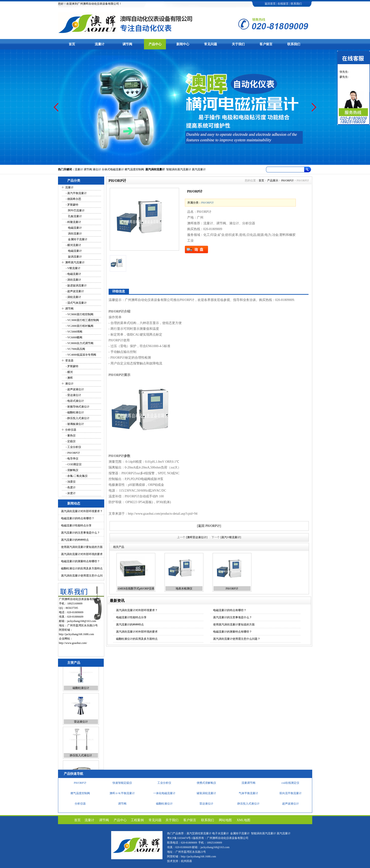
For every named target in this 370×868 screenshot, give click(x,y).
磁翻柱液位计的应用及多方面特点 (82, 568)
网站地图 (225, 820)
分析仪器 (71, 430)
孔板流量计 (73, 216)
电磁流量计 (73, 228)
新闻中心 (183, 44)
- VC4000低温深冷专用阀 (81, 355)
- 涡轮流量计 (73, 297)
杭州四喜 (187, 861)
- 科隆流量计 (73, 222)
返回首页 (270, 4)
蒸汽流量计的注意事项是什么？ (80, 533)
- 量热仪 (70, 436)
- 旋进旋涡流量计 (76, 285)
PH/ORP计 (287, 180)
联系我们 (296, 4)
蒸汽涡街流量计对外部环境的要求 (82, 554)
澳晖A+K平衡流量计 (122, 795)
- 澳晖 (69, 378)
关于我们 (238, 44)
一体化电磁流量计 (164, 795)
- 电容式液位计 (75, 401)
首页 (72, 44)
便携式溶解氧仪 (206, 785)
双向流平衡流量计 (290, 795)
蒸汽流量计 (199, 169)
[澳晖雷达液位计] (197, 537)
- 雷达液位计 (73, 395)
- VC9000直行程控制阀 (79, 314)
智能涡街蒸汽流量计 (179, 169)
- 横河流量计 (73, 245)
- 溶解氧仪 (72, 470)
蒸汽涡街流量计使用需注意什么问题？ (237, 639)
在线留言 (283, 4)
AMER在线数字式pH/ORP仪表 (136, 589)
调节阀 (127, 44)
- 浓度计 (70, 493)
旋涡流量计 (73, 257)
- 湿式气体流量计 (76, 303)
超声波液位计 (290, 806)
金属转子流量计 (76, 239)
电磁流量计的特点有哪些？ (78, 518)
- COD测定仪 (73, 464)
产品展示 (273, 180)
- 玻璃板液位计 (75, 424)
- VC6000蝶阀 (74, 337)
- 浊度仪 (70, 482)
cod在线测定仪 (290, 785)
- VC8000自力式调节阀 (79, 343)
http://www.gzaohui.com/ (73, 643)
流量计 (100, 44)
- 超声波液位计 (75, 389)
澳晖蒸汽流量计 (75, 262)
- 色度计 (70, 487)
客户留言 (266, 44)
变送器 (69, 360)
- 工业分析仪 (73, 447)
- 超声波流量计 (75, 291)
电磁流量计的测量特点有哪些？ (80, 561)
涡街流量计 (73, 234)
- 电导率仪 (72, 459)
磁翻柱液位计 (81, 697)
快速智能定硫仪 (122, 785)
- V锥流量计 (73, 268)
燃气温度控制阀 (134, 169)
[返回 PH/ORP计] (209, 526)
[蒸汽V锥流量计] (231, 537)
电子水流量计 (220, 833)
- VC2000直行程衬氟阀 (79, 326)
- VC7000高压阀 (75, 349)
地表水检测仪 (184, 589)
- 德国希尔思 (73, 199)
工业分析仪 (164, 785)
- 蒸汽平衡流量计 (76, 193)
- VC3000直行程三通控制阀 (82, 320)
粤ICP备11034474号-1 (180, 838)
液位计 (97, 169)
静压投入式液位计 (81, 765)
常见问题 (211, 44)
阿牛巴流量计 (75, 210)
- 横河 (69, 372)
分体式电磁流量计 (113, 169)
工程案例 (137, 820)
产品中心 (155, 44)
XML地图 (243, 820)
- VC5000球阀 (74, 332)
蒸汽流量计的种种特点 (75, 540)
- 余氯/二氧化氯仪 (76, 476)
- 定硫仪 (70, 441)
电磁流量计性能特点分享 (76, 526)
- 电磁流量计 (73, 274)
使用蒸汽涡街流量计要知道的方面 (82, 547)
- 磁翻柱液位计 (75, 412)
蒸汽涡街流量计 (155, 169)
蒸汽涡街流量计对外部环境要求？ (82, 511)
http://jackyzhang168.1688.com (76, 634)
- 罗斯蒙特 (72, 205)
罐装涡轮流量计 (206, 795)
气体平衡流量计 (248, 795)
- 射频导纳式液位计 (77, 407)
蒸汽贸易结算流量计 (199, 833)
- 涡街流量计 (73, 280)
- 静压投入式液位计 (77, 418)
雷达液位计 (81, 731)
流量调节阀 (248, 785)
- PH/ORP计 (73, 453)
